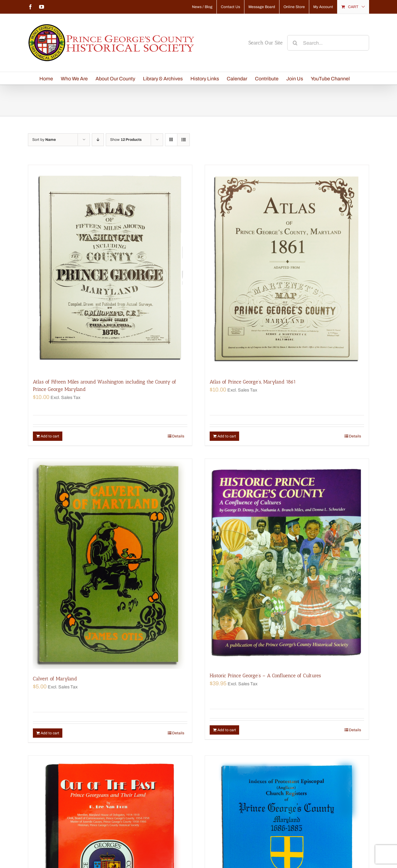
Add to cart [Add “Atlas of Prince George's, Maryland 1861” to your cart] (227, 436)
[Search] (295, 43)
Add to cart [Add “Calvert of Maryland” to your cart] (50, 733)
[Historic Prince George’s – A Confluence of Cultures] (287, 562)
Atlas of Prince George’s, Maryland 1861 (253, 382)
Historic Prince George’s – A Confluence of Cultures (265, 676)
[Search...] (328, 43)
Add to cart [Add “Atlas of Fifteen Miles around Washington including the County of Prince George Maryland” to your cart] (50, 436)
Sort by (44, 140)
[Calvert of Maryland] (110, 564)
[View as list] (183, 140)
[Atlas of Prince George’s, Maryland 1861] (287, 268)
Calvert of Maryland (55, 679)
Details (178, 436)
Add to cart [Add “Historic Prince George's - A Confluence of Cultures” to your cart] (227, 730)
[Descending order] (98, 140)
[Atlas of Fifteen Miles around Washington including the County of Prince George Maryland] (110, 268)
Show (126, 140)
